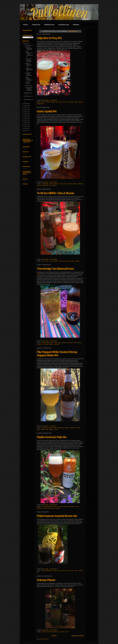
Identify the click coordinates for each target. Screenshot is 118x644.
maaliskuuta (28, 93)
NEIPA (56, 261)
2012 (26, 131)
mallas (55, 571)
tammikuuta (28, 100)
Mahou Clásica (29, 86)
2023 (26, 108)
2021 (26, 112)
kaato (62, 184)
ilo (58, 506)
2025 (26, 103)
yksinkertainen (40, 104)
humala (55, 506)
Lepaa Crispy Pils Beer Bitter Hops (28, 60)
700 (43, 506)
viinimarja (57, 344)
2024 (26, 106)
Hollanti (53, 102)
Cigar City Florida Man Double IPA (29, 48)
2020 (26, 114)
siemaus (80, 343)
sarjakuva (71, 102)
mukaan (39, 274)
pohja (64, 261)
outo (66, 571)
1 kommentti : (53, 426)
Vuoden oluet (36, 25)
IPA (64, 102)
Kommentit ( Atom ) (44, 639)
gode (52, 343)
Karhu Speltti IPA (47, 111)
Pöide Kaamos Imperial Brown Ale (57, 516)
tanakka (52, 508)
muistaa (75, 343)
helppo (49, 102)
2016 (26, 122)
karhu (66, 184)
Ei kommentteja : (54, 100)
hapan (44, 261)
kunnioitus (70, 343)
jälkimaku (64, 343)
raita (69, 571)
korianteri (67, 428)
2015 (26, 124)
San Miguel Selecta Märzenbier (28, 74)
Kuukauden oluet (64, 25)
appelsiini (51, 428)
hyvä (57, 102)
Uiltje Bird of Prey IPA (49, 38)
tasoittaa (46, 344)
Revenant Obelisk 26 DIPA (28, 65)
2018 (26, 118)
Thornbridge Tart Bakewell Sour (55, 269)
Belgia (55, 428)
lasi (53, 261)
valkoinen (81, 102)
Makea (75, 184)
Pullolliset (76, 25)
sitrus (48, 508)
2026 (26, 43)
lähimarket (72, 506)
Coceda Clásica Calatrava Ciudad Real (29, 89)
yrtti (38, 572)
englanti (44, 343)
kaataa (61, 506)
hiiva (47, 261)
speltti (44, 185)
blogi (46, 506)
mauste (79, 428)
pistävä (43, 429)
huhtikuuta (28, 45)
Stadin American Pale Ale (52, 437)
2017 (26, 120)
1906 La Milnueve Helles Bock (29, 79)
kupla (65, 506)
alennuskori (45, 428)
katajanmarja (61, 428)
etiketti (51, 184)
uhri (51, 185)
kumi (50, 261)
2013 (26, 128)
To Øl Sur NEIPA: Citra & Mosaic (56, 193)
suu (43, 344)
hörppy (60, 343)
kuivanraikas (73, 428)
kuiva (67, 102)
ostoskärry (39, 508)
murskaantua (80, 184)
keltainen (70, 184)
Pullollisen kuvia (49, 25)
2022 (26, 110)
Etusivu (26, 25)
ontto (59, 571)
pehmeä (40, 185)
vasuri (67, 632)
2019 (26, 116)
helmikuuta (28, 96)
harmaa (54, 632)
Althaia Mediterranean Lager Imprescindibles (29, 54)
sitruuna (68, 261)
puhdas (45, 508)
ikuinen (61, 102)
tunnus (76, 571)
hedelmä (44, 102)
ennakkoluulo (45, 184)
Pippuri (39, 429)
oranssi (60, 261)
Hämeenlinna (49, 571)
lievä (68, 506)
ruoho (72, 571)
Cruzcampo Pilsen (28, 83)
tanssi (47, 185)
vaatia (47, 429)
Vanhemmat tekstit (77, 636)
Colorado (50, 632)
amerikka (44, 632)
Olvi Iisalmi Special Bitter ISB (29, 69)
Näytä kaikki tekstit (73, 31)
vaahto (76, 102)
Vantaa (56, 429)
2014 (26, 126)
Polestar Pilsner (46, 580)
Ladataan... (25, 32)
